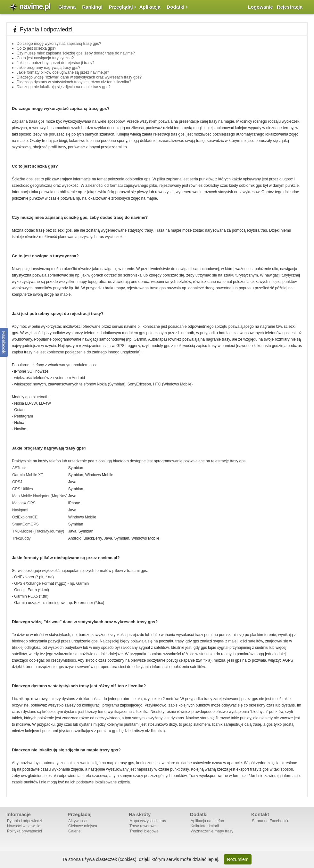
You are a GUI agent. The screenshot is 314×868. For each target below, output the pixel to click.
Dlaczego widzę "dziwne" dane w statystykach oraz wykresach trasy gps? (79, 77)
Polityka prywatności (25, 831)
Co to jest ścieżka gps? (36, 48)
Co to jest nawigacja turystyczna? (45, 58)
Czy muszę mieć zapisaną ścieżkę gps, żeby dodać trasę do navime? (76, 53)
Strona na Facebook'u (271, 821)
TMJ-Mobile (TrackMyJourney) (38, 531)
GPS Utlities (23, 489)
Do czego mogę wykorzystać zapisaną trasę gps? (59, 44)
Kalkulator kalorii (205, 826)
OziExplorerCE (25, 517)
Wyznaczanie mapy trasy (212, 831)
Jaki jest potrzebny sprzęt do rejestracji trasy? (56, 63)
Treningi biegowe (144, 831)
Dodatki (176, 7)
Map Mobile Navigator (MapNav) (40, 496)
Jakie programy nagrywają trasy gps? (49, 68)
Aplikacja (150, 7)
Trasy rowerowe (143, 826)
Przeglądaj (121, 7)
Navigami (20, 510)
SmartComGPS (25, 524)
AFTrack (19, 468)
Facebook (4, 342)
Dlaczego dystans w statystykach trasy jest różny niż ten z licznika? (74, 82)
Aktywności (78, 821)
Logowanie (260, 7)
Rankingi (92, 7)
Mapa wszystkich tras (148, 821)
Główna (67, 7)
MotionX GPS (24, 503)
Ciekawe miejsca (83, 826)
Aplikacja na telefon (207, 821)
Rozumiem (238, 859)
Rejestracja (290, 7)
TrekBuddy (21, 538)
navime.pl (35, 6)
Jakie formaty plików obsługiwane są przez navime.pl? (63, 72)
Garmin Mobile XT (28, 475)
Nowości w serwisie (24, 826)
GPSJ (17, 482)
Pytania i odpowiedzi (25, 821)
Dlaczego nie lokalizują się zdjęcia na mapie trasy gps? (64, 87)
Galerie (74, 831)
